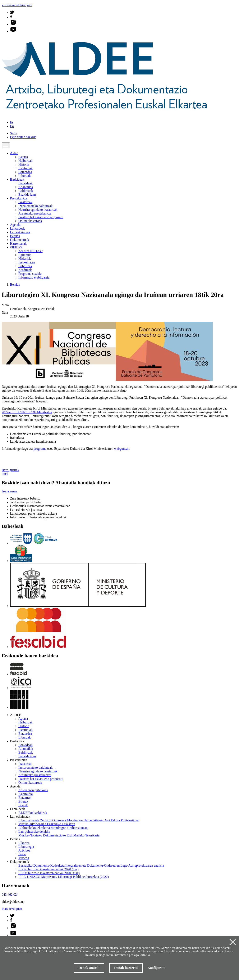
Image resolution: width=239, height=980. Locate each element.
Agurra (23, 157)
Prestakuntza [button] (19, 198)
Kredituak (25, 270)
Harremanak (18, 243)
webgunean (122, 449)
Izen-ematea (27, 262)
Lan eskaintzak (20, 232)
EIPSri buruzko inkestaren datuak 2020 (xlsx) (49, 873)
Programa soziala (30, 274)
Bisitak (23, 805)
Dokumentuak (20, 240)
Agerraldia (26, 794)
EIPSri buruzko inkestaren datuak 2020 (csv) (48, 869)
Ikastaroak (25, 202)
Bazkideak (26, 183)
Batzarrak (25, 798)
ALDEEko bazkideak (33, 813)
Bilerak (23, 801)
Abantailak (26, 187)
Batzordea (25, 172)
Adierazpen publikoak (33, 790)
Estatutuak (26, 168)
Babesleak (25, 266)
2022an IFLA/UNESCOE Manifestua (27, 412)
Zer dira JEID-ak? (31, 251)
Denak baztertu (126, 968)
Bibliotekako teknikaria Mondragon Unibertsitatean (53, 828)
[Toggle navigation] (6, 145)
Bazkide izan (27, 195)
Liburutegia (26, 847)
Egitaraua (25, 255)
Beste (22, 854)
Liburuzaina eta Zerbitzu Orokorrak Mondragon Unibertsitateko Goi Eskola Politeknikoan (79, 820)
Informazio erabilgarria (34, 277)
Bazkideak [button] (17, 179)
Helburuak (26, 161)
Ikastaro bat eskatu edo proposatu (41, 217)
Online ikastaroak (30, 221)
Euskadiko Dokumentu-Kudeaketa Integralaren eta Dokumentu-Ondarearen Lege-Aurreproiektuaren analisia (91, 865)
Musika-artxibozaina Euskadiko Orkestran (47, 824)
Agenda (15, 225)
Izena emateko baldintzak (35, 206)
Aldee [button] (14, 153)
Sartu (14, 133)
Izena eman (9, 491)
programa (40, 449)
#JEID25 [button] (16, 247)
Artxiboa (24, 850)
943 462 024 (10, 895)
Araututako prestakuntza (35, 213)
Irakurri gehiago (95, 955)
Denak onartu (89, 968)
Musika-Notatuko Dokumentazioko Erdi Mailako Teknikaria (59, 835)
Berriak (15, 236)
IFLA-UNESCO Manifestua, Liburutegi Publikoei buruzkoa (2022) (64, 877)
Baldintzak (26, 191)
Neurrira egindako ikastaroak (38, 210)
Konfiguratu (157, 968)
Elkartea (24, 843)
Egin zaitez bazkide (23, 137)
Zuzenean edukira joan (17, 5)
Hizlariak (25, 259)
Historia (24, 164)
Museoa (24, 858)
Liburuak (25, 176)
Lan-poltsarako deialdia (34, 832)
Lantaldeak (17, 228)
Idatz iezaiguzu (12, 909)
